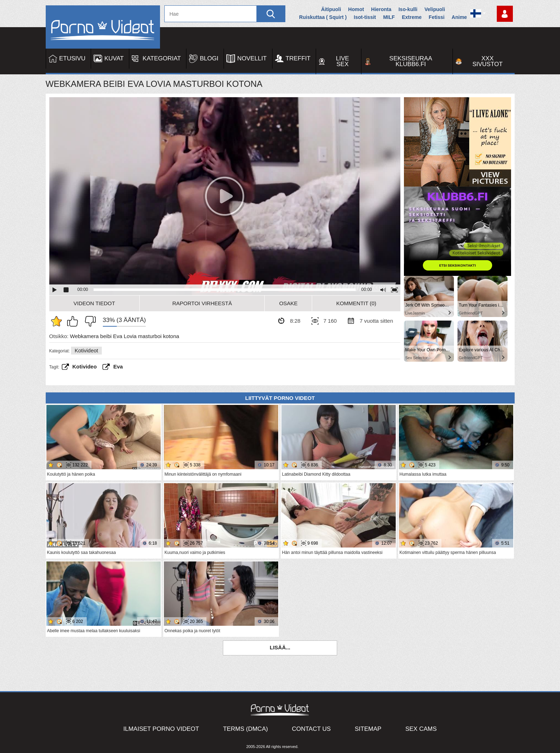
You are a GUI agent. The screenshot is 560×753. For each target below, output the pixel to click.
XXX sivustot (488, 61)
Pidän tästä (74, 321)
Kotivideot (86, 350)
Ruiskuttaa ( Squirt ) (323, 17)
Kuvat (114, 58)
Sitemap (368, 729)
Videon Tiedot (94, 303)
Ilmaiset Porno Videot (161, 729)
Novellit (252, 58)
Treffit (298, 58)
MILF (389, 17)
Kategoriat (162, 58)
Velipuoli (435, 9)
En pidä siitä (89, 321)
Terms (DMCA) (246, 729)
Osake (289, 303)
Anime (459, 17)
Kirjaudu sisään (505, 14)
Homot (356, 9)
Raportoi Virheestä (202, 303)
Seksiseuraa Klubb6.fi (411, 61)
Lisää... (280, 647)
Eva (118, 366)
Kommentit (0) (356, 303)
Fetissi (436, 17)
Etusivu (72, 58)
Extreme (412, 17)
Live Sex (343, 61)
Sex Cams (421, 729)
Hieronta (381, 9)
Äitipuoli (331, 9)
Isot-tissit (365, 17)
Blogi (209, 58)
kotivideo (85, 366)
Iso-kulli (408, 9)
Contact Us (311, 729)
